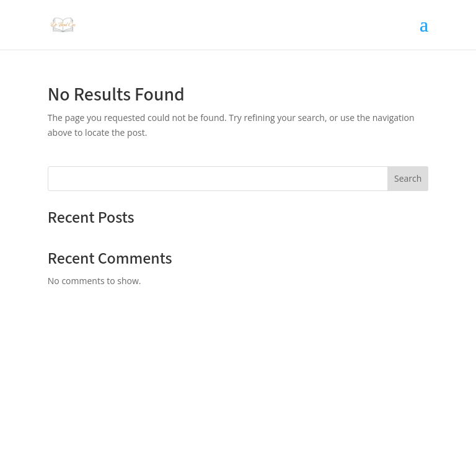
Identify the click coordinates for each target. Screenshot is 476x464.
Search (408, 178)
